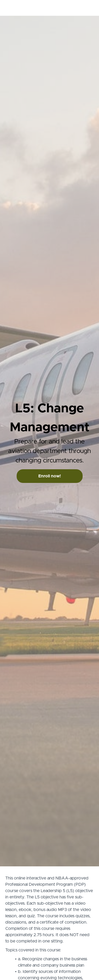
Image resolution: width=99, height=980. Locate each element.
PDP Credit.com (34, 8)
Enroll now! (50, 476)
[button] (91, 8)
